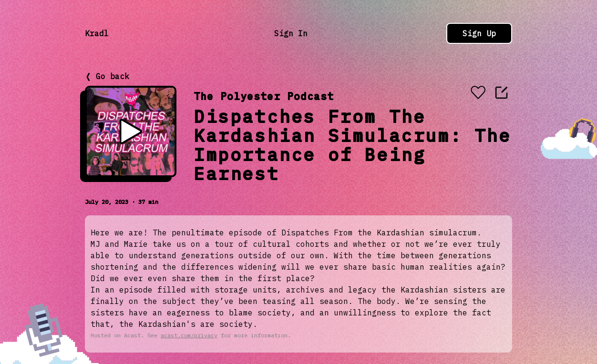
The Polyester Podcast (264, 96)
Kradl (97, 33)
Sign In (291, 33)
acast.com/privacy (189, 335)
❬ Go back (107, 76)
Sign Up (479, 33)
